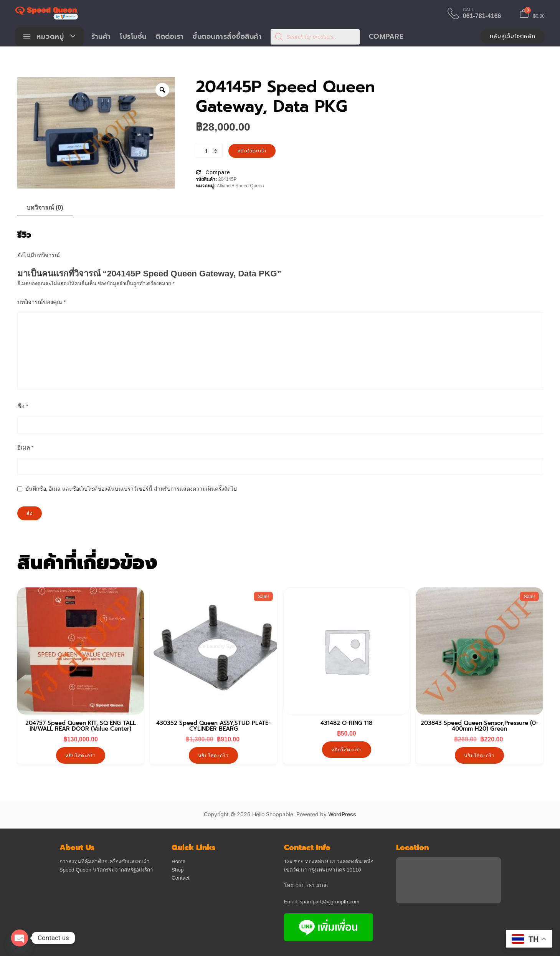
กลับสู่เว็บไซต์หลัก (513, 37)
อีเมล (26, 448)
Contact (181, 879)
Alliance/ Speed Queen (240, 187)
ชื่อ (23, 406)
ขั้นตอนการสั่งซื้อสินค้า (228, 37)
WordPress (342, 815)
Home (178, 862)
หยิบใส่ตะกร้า (252, 152)
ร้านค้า (102, 37)
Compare (386, 37)
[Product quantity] (209, 152)
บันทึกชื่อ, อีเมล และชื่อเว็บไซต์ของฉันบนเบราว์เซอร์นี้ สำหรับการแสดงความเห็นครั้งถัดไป (131, 489)
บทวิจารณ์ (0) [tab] (45, 208)
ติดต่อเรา (170, 37)
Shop (178, 870)
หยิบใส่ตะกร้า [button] (81, 756)
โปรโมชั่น (134, 37)
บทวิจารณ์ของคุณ (42, 302)
